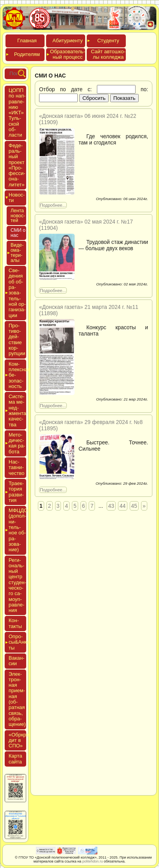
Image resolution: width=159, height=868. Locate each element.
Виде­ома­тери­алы (17, 253)
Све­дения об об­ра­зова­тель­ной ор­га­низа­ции (17, 293)
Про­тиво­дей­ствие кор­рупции (17, 339)
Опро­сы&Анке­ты (17, 642)
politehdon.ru (93, 861)
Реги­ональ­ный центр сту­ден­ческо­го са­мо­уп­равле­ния (17, 585)
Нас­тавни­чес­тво (16, 467)
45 (134, 506)
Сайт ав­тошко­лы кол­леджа (108, 54)
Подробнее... (53, 205)
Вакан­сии (17, 661)
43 (111, 506)
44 (122, 506)
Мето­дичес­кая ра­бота (17, 443)
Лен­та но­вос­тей (18, 216)
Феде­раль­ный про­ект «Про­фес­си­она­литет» (17, 165)
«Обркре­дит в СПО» (20, 740)
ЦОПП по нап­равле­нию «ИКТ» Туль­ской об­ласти (17, 113)
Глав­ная (27, 41)
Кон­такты (15, 623)
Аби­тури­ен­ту (67, 41)
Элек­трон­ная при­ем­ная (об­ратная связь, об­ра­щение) (17, 699)
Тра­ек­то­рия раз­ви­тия (16, 492)
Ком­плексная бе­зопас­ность (17, 375)
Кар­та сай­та (15, 759)
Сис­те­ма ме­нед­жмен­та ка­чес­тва (17, 410)
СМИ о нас (18, 233)
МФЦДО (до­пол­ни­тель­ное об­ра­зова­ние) (17, 530)
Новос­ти (17, 198)
